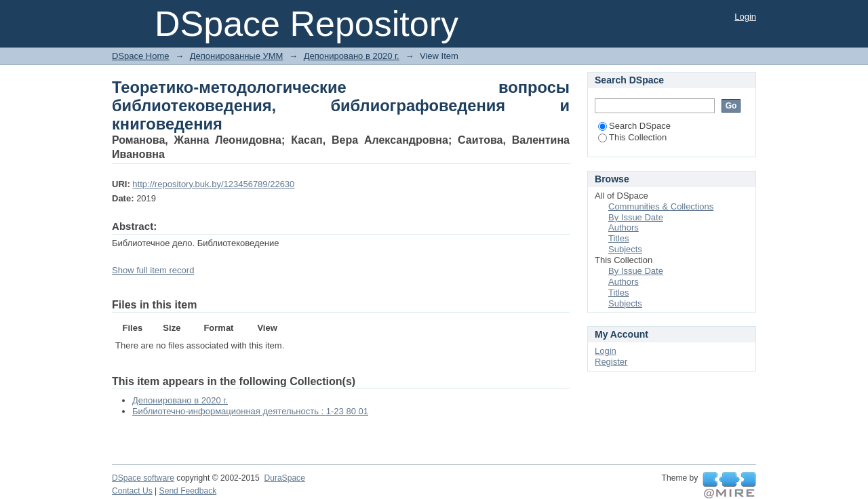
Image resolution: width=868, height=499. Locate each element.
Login (745, 17)
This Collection (632, 137)
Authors (624, 227)
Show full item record (153, 270)
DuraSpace (284, 478)
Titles (619, 238)
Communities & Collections (661, 206)
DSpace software (143, 478)
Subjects (625, 249)
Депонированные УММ (237, 56)
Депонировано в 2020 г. (352, 56)
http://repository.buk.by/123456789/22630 (213, 184)
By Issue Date (636, 217)
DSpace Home (141, 56)
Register (611, 362)
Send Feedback (188, 491)
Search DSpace (634, 126)
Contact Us (132, 491)
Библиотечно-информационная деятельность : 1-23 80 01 (250, 411)
